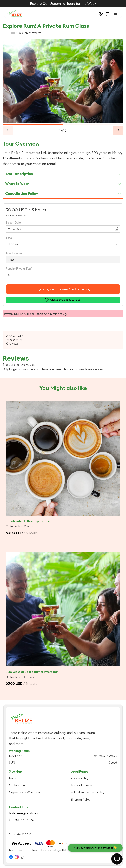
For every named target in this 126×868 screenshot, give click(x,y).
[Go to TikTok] (23, 857)
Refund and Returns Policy (88, 792)
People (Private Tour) (19, 269)
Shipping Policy (80, 799)
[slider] (63, 125)
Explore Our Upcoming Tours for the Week (63, 4)
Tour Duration (14, 253)
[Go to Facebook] (11, 857)
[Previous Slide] (8, 130)
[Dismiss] (124, 2)
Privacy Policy (79, 778)
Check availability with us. (63, 300)
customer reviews (29, 33)
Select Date (13, 222)
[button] (107, 14)
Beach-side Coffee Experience (28, 521)
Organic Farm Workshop (24, 792)
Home (13, 778)
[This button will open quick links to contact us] (117, 859)
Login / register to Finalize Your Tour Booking (63, 289)
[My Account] (101, 14)
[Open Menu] (115, 14)
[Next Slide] (118, 130)
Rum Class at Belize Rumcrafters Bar (32, 672)
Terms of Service (81, 785)
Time (9, 238)
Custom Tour (17, 785)
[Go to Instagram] (17, 857)
